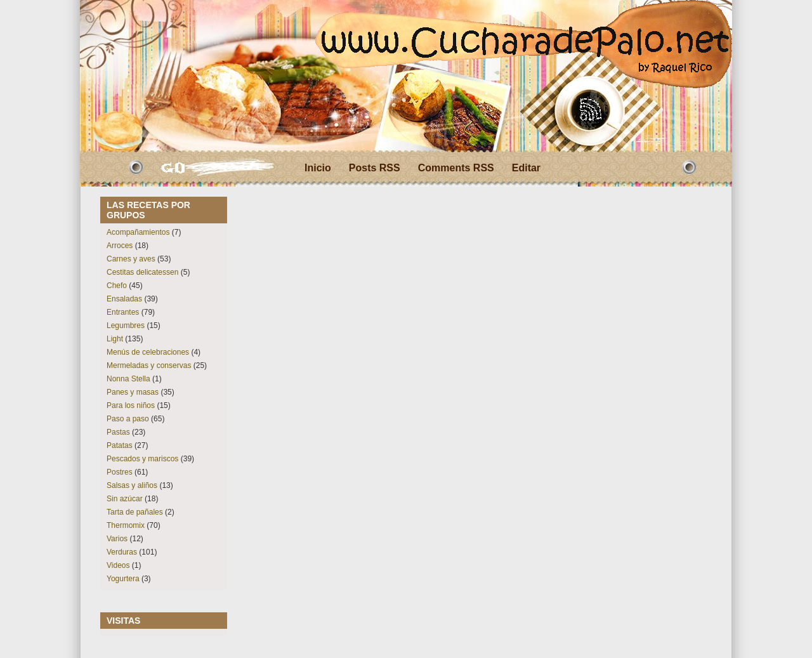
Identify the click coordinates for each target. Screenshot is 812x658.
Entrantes (123, 312)
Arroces (120, 246)
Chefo (117, 286)
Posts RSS (375, 168)
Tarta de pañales (135, 512)
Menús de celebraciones (148, 352)
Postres (120, 472)
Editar (526, 168)
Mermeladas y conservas (149, 365)
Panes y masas (133, 392)
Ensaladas (124, 299)
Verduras (122, 552)
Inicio (318, 168)
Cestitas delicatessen (142, 272)
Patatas (120, 445)
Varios (117, 539)
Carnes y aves (131, 259)
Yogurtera (123, 579)
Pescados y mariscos (142, 459)
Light (115, 339)
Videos (118, 565)
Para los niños (131, 405)
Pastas (118, 432)
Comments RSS (456, 168)
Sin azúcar (125, 499)
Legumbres (126, 326)
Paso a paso (128, 419)
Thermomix (126, 525)
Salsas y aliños (132, 485)
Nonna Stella (128, 379)
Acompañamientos (138, 232)
